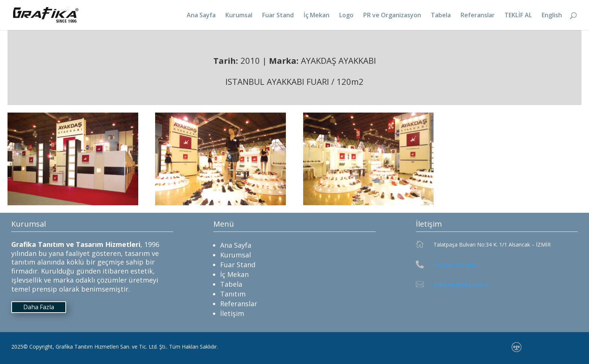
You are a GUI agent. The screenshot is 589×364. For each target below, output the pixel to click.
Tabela (441, 16)
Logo (346, 16)
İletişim (232, 313)
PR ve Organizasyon (392, 16)
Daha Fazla (39, 307)
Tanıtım (233, 294)
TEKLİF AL (518, 16)
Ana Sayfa (201, 16)
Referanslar (478, 16)
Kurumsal (239, 16)
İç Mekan (316, 16)
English (552, 16)
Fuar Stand (278, 16)
